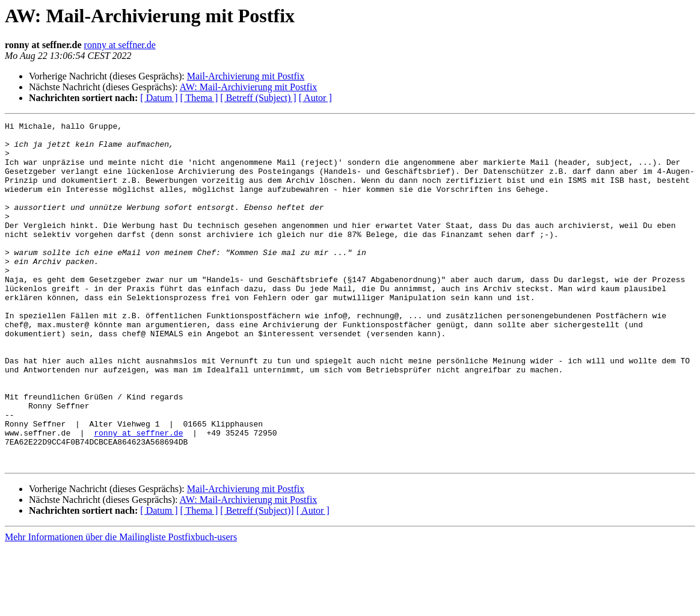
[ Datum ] (159, 98)
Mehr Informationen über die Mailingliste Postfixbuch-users (121, 605)
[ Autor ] (315, 98)
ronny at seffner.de (120, 45)
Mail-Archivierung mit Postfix (246, 76)
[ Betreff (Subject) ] (258, 98)
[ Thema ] (199, 98)
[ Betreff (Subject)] (257, 579)
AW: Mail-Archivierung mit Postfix (249, 87)
